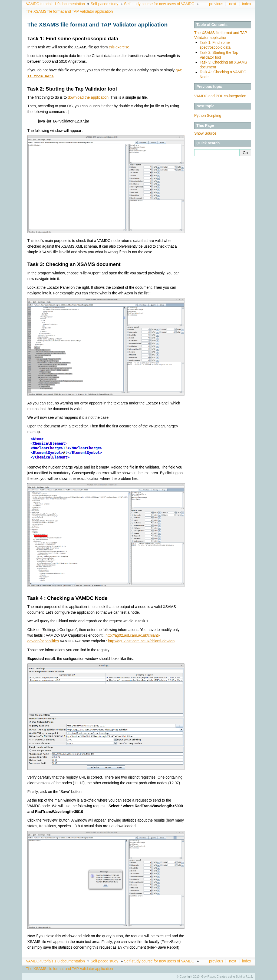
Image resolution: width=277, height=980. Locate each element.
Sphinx (240, 976)
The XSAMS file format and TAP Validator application (69, 11)
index (247, 4)
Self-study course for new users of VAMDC (159, 4)
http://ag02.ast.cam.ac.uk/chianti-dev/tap (141, 640)
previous (216, 4)
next (233, 4)
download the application (88, 97)
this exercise (119, 47)
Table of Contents (212, 25)
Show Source (205, 133)
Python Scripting (208, 115)
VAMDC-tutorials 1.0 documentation (55, 4)
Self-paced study (104, 4)
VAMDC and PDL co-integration (220, 96)
